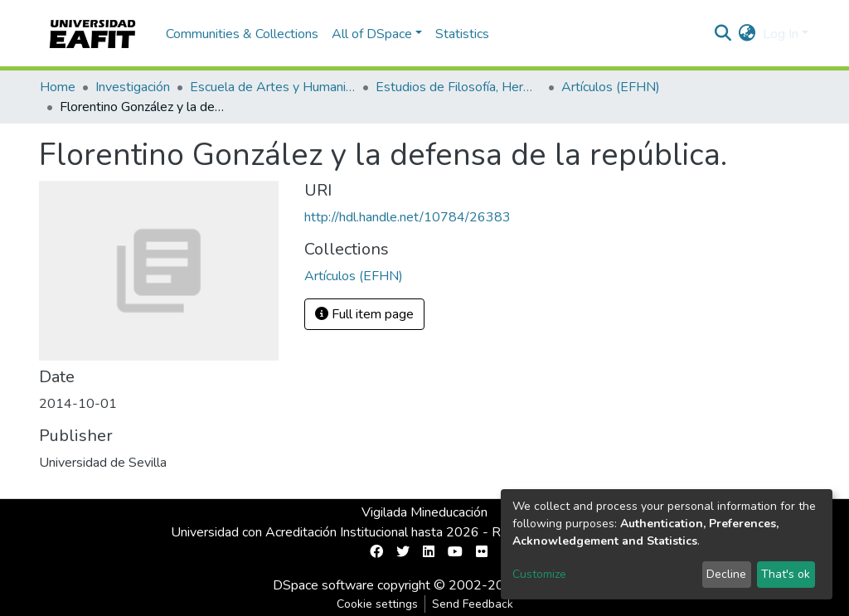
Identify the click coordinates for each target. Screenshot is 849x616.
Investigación (133, 87)
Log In (781, 34)
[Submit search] (723, 34)
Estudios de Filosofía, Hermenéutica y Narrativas (458, 87)
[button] (747, 34)
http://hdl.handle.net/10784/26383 (408, 217)
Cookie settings (377, 604)
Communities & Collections (242, 34)
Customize (539, 574)
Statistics (462, 34)
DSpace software (323, 585)
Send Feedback (473, 604)
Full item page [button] (364, 314)
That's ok (786, 574)
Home (58, 87)
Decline (726, 574)
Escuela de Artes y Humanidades (273, 87)
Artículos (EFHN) (611, 87)
